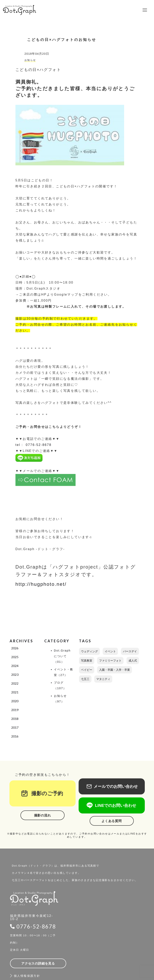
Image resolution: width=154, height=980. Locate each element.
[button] (145, 10)
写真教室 (87, 661)
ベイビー (87, 670)
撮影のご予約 (45, 793)
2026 (15, 648)
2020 (15, 701)
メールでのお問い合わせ (112, 786)
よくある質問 (112, 821)
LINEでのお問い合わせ (112, 805)
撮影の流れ (43, 815)
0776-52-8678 (36, 926)
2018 (15, 719)
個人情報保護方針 (27, 976)
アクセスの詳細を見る (38, 963)
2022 (15, 683)
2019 (15, 710)
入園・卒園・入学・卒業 (114, 670)
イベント (110, 651)
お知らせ (30, 60)
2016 (15, 736)
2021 (15, 692)
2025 (15, 657)
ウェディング (89, 651)
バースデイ (130, 651)
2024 (15, 666)
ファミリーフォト (110, 661)
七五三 (85, 679)
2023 (15, 674)
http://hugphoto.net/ (41, 584)
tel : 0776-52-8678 (33, 445)
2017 (15, 727)
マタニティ (103, 679)
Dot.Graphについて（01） (62, 656)
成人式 (133, 661)
